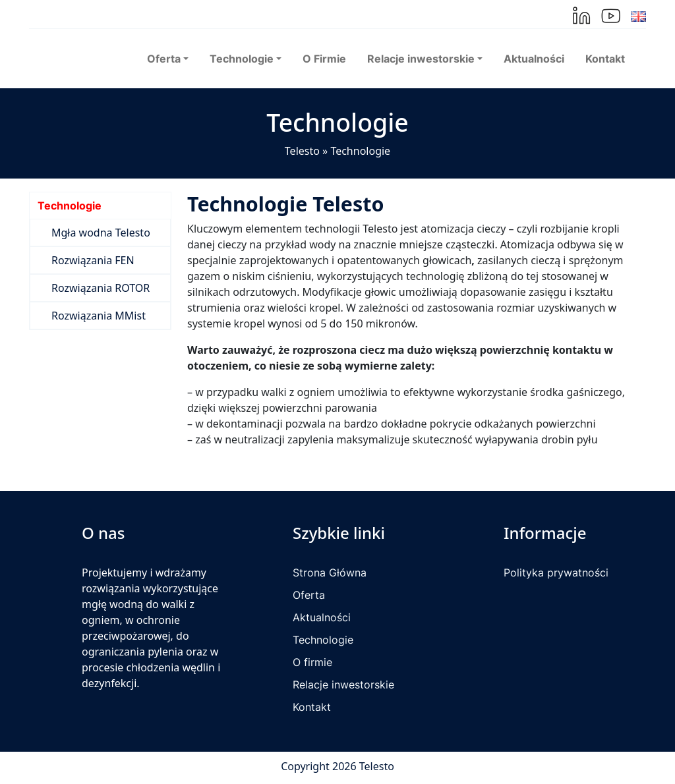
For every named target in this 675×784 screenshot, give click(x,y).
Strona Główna (330, 573)
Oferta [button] (164, 59)
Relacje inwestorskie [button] (421, 59)
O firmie (312, 662)
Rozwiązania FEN (93, 260)
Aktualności (534, 59)
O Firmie (324, 59)
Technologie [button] (242, 59)
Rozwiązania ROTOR (101, 288)
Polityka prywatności (556, 573)
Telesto (302, 151)
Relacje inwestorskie (343, 685)
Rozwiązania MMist (99, 316)
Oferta (309, 595)
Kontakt (605, 59)
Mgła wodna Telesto (101, 233)
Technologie (70, 206)
